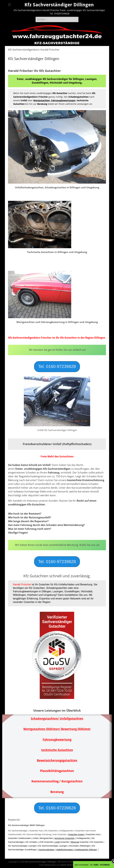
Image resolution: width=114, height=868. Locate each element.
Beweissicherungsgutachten (57, 760)
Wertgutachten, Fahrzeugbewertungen (54, 100)
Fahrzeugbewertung (57, 740)
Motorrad (75, 842)
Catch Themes (68, 865)
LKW (57, 842)
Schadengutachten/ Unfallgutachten (57, 719)
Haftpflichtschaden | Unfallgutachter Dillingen (77, 850)
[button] (57, 367)
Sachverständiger (46, 850)
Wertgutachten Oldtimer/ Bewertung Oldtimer (57, 729)
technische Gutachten (65, 838)
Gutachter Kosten (76, 834)
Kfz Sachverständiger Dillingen (59, 5)
